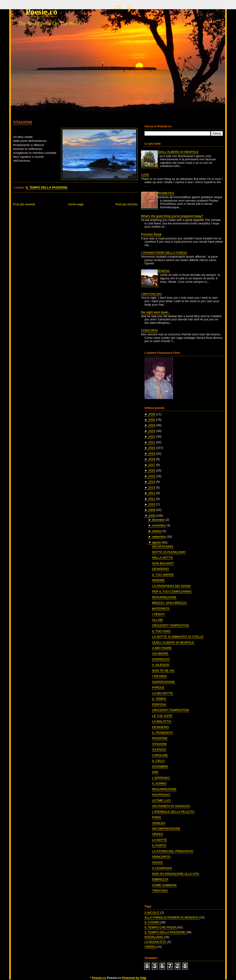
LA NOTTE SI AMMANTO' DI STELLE (178, 637)
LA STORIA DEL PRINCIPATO (173, 851)
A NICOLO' (152, 913)
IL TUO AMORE (163, 575)
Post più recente (24, 204)
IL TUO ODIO (161, 631)
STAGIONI (23, 122)
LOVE (145, 175)
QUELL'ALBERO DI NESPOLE (178, 152)
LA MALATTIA (162, 721)
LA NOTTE (159, 840)
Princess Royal (151, 234)
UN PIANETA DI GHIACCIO (171, 806)
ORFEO (158, 834)
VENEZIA (163, 271)
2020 (152, 448)
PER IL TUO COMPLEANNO (172, 591)
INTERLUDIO (154, 937)
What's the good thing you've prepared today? (172, 216)
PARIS (157, 817)
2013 (152, 487)
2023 (152, 431)
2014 (152, 482)
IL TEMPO (159, 699)
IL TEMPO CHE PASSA (161, 927)
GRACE (158, 862)
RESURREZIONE (164, 597)
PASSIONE (160, 738)
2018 (152, 459)
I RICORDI (159, 676)
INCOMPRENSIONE (166, 829)
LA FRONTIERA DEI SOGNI (171, 586)
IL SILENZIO (161, 665)
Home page (76, 204)
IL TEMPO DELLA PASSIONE (47, 187)
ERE (155, 772)
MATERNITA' (161, 609)
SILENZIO (159, 749)
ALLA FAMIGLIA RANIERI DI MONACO (172, 917)
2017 (152, 465)
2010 (152, 504)
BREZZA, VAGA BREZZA (170, 603)
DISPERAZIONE (164, 682)
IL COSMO (152, 922)
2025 (152, 420)
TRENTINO (160, 891)
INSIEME (158, 580)
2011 (152, 499)
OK (130, 6)
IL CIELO (158, 761)
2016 (152, 470)
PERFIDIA (159, 704)
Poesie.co (41, 12)
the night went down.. (155, 312)
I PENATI (158, 614)
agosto (157, 542)
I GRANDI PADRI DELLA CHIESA (164, 253)
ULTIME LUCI (161, 800)
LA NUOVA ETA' (156, 942)
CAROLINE (160, 755)
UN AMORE (160, 654)
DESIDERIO (161, 569)
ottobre (157, 531)
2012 (152, 493)
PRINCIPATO (161, 857)
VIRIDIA (150, 947)
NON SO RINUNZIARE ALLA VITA (176, 874)
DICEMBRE (160, 767)
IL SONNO (159, 783)
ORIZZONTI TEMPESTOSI (171, 625)
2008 (152, 516)
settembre (159, 537)
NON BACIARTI (163, 563)
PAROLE (158, 687)
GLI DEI (158, 620)
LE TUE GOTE (162, 716)
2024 (152, 425)
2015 (152, 476)
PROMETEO (165, 193)
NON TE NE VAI (163, 671)
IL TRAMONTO (162, 733)
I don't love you (151, 294)
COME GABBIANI (164, 885)
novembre (159, 525)
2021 (152, 442)
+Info (118, 6)
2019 (152, 454)
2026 (152, 414)
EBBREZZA (160, 879)
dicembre (158, 520)
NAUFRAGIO (161, 795)
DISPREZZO (161, 659)
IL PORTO (159, 845)
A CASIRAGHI (162, 868)
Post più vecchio (127, 204)
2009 (152, 510)
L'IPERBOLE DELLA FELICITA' (173, 812)
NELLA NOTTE (162, 558)
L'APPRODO (161, 778)
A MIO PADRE (162, 648)
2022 (152, 436)
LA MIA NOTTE (162, 693)
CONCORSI (149, 330)
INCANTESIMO (163, 547)
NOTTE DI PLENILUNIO (169, 552)
